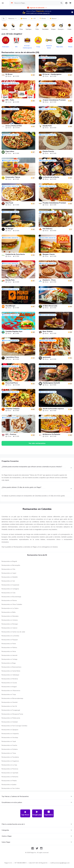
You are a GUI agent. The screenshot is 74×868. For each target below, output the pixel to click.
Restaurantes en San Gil (9, 706)
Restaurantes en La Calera (10, 608)
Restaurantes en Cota (8, 593)
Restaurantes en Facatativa (10, 757)
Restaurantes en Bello (9, 612)
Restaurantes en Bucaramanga (11, 597)
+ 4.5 (33, 18)
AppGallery (49, 813)
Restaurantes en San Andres (11, 788)
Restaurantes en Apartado (10, 773)
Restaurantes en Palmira (9, 648)
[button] (37, 8)
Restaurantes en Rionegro (10, 624)
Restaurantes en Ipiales (9, 785)
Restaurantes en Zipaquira (10, 730)
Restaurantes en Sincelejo (10, 737)
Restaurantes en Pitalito (9, 781)
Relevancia (13, 18)
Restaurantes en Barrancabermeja (12, 698)
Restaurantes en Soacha (9, 745)
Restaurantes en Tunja (9, 694)
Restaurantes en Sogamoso (10, 761)
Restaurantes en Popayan (10, 640)
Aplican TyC (46, 13)
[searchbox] (36, 3)
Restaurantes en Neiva (9, 651)
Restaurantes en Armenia (10, 620)
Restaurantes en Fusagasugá (11, 710)
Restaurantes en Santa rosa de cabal (13, 632)
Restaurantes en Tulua (9, 753)
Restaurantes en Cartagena (10, 589)
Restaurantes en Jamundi (9, 655)
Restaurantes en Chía (8, 569)
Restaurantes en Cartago (9, 659)
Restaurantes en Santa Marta (11, 671)
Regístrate (40, 11)
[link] (18, 66)
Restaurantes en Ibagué (9, 687)
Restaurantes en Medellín (10, 577)
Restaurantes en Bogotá (9, 561)
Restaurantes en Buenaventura (11, 667)
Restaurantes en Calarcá (9, 628)
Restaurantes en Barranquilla (11, 565)
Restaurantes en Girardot (10, 702)
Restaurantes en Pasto (9, 644)
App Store (25, 813)
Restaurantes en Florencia (10, 769)
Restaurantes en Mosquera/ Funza (12, 714)
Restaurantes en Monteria (10, 679)
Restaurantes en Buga (9, 663)
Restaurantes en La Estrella (10, 636)
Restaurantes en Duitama (10, 749)
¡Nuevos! (53, 18)
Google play (37, 813)
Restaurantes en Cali (8, 581)
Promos (24, 18)
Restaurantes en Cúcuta (9, 683)
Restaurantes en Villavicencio (11, 691)
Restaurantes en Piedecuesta (11, 718)
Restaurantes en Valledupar (10, 675)
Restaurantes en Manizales (10, 616)
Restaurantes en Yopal (9, 741)
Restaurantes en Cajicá (9, 573)
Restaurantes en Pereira (9, 600)
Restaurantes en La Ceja (9, 765)
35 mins (43, 18)
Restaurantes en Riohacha (10, 777)
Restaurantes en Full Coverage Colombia (14, 726)
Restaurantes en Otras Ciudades (12, 604)
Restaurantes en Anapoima (10, 734)
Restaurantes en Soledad (10, 722)
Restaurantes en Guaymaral (10, 585)
